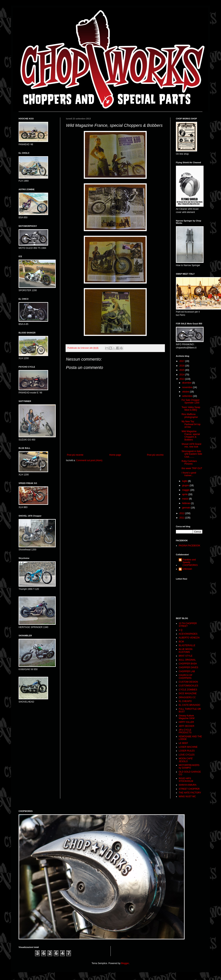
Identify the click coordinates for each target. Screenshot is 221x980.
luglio (185, 481)
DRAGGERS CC (187, 697)
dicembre (187, 383)
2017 (182, 361)
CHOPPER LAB (187, 671)
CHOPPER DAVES (188, 667)
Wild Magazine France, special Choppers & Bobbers (191, 435)
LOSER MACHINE (188, 747)
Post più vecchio (155, 455)
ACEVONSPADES (188, 634)
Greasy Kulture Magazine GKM (187, 717)
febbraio (187, 503)
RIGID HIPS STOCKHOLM (186, 780)
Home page (115, 455)
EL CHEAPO (185, 701)
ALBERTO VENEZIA (189, 638)
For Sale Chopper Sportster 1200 (191, 401)
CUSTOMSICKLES (188, 686)
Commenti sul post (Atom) (89, 460)
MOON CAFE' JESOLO (186, 760)
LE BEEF (183, 743)
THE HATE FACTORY (190, 793)
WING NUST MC (187, 796)
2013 (182, 379)
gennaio (187, 508)
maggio (186, 490)
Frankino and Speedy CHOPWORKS (190, 562)
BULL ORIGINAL (187, 660)
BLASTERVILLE (187, 645)
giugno (186, 485)
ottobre (186, 392)
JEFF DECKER (187, 726)
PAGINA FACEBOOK (189, 546)
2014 (182, 375)
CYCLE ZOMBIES (188, 690)
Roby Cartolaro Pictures (189, 462)
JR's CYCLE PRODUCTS (185, 731)
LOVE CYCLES (187, 755)
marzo (186, 499)
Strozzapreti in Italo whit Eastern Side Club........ (192, 454)
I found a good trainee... (189, 474)
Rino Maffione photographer (190, 416)
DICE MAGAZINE (188, 693)
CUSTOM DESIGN (188, 682)
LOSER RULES (187, 751)
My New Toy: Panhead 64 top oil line (191, 424)
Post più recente (75, 455)
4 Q (181, 630)
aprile (185, 494)
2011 (182, 518)
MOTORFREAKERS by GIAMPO (189, 767)
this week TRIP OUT (192, 468)
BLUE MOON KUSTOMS (186, 651)
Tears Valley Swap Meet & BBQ (191, 409)
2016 (182, 366)
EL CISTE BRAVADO (189, 705)
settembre (188, 396)
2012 (182, 513)
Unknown (187, 569)
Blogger (125, 963)
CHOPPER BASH (188, 664)
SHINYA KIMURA (188, 785)
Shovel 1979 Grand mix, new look (191, 445)
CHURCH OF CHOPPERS (186, 677)
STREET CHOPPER (189, 789)
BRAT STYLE (186, 656)
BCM (181, 642)
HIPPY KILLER (186, 722)
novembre (188, 387)
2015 (182, 370)
